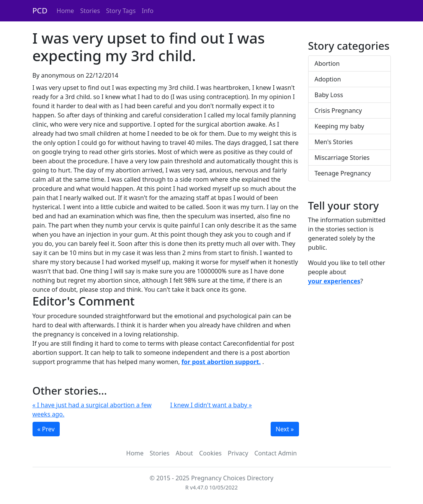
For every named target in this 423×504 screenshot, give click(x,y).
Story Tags (121, 11)
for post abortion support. (221, 362)
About (184, 453)
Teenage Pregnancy (343, 173)
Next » (285, 429)
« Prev (46, 429)
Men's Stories (334, 142)
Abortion (327, 63)
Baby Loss (329, 95)
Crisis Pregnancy (338, 111)
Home (65, 11)
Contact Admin (275, 453)
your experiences (334, 281)
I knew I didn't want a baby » (211, 405)
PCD (40, 11)
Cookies (210, 453)
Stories (90, 11)
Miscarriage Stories (342, 158)
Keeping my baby (340, 126)
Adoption (328, 79)
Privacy (238, 453)
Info (148, 11)
